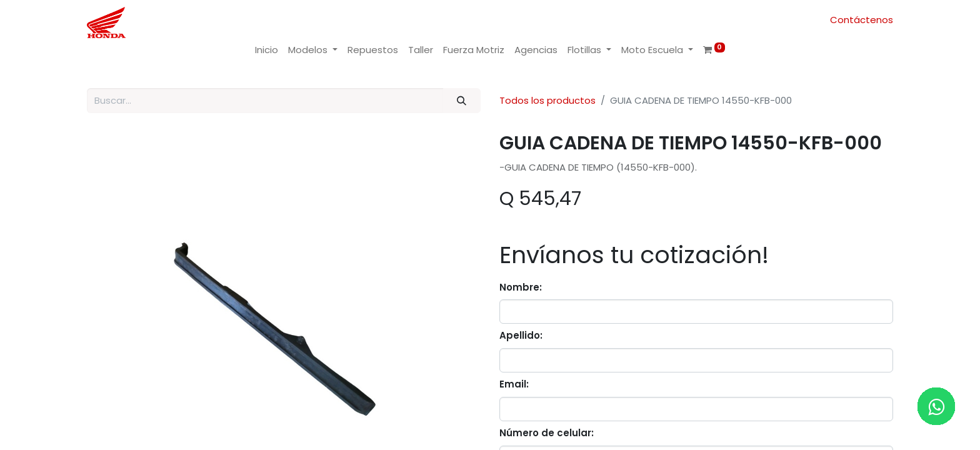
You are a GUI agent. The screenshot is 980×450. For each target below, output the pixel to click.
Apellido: (521, 335)
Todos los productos (547, 100)
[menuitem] (267, 50)
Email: (514, 384)
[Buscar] (462, 101)
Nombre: (521, 287)
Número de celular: (547, 433)
